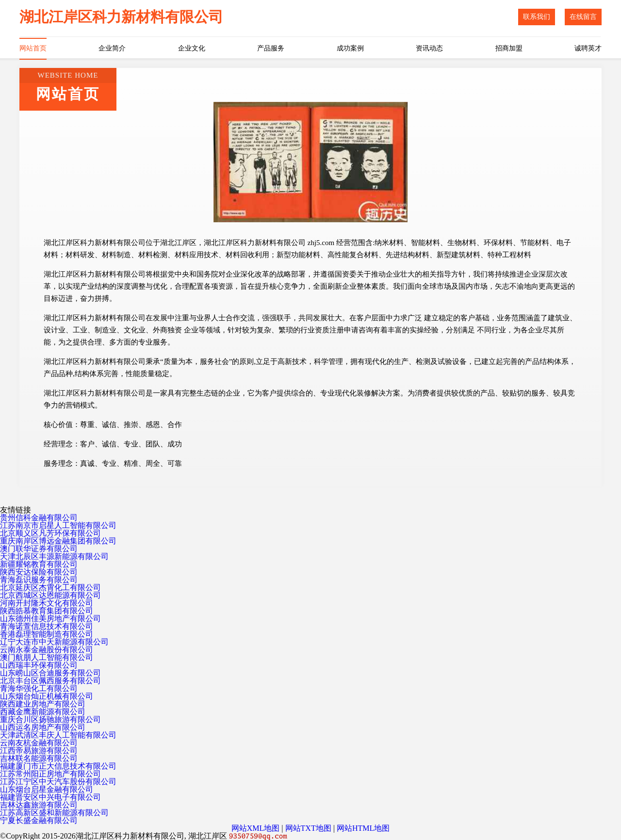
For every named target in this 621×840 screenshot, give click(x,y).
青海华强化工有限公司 (39, 688)
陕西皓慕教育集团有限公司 (47, 611)
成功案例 (350, 48)
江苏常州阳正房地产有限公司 (50, 774)
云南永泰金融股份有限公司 (47, 650)
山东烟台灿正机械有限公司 (47, 696)
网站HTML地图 (363, 828)
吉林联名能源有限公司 (39, 758)
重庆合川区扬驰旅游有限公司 (50, 719)
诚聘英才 (588, 48)
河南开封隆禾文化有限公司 (47, 603)
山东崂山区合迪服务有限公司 (50, 673)
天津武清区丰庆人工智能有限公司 (58, 735)
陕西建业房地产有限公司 (43, 704)
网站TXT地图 (308, 828)
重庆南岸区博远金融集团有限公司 (58, 541)
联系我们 (537, 17)
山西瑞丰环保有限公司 (39, 665)
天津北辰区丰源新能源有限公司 (54, 556)
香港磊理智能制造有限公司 (47, 634)
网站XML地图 (256, 828)
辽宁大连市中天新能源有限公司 (54, 642)
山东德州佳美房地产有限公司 (50, 618)
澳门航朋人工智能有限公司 (47, 657)
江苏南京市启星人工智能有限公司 (58, 525)
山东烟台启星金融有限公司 (47, 789)
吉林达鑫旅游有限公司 (39, 805)
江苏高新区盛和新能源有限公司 (54, 813)
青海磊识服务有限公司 (39, 580)
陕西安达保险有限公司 (39, 572)
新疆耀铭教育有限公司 (39, 564)
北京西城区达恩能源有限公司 (50, 595)
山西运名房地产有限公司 (43, 727)
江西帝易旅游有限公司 (39, 750)
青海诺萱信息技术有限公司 (47, 626)
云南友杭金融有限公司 (39, 743)
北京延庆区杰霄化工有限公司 (50, 587)
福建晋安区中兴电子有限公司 (50, 797)
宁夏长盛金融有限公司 (39, 820)
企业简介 (112, 48)
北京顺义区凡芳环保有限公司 (50, 533)
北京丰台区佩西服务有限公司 (50, 681)
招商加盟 (509, 48)
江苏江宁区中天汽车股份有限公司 (58, 782)
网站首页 (33, 48)
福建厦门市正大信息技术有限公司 (58, 766)
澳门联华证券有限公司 (39, 549)
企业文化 (192, 48)
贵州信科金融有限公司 (39, 518)
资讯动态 (429, 48)
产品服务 (271, 48)
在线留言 (583, 17)
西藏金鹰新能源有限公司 (43, 712)
